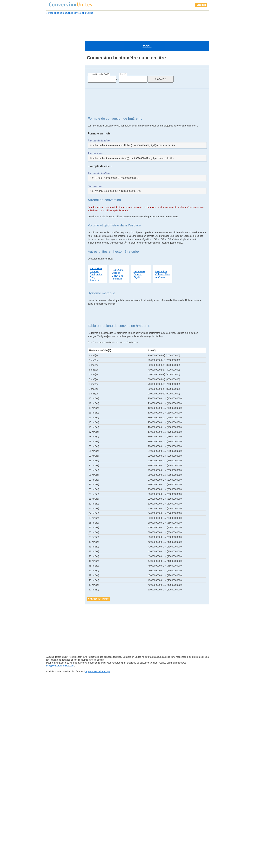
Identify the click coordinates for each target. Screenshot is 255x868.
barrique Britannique (59, 96)
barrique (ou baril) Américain (63, 100)
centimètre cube (57, 121)
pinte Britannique (58, 511)
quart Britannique (58, 532)
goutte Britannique (58, 218)
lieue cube (55, 402)
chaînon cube (56, 129)
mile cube (54, 434)
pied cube (54, 503)
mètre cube (55, 422)
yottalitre (54, 573)
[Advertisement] (127, 26)
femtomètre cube (58, 186)
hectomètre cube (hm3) (99, 60)
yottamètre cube (58, 577)
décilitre (53, 153)
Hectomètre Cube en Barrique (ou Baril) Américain (96, 260)
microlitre (54, 426)
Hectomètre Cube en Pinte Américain (163, 260)
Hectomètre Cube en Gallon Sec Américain (118, 260)
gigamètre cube (57, 206)
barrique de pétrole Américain (64, 105)
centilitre (53, 117)
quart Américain (57, 528)
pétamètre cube (57, 483)
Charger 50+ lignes (98, 585)
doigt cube (54, 161)
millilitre (53, 438)
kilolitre (53, 393)
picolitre (53, 495)
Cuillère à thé (56, 141)
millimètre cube (57, 442)
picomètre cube (57, 499)
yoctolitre (54, 564)
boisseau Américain (58, 109)
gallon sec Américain (59, 198)
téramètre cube (57, 556)
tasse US (54, 544)
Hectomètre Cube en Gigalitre (139, 260)
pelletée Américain (59, 467)
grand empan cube (59, 231)
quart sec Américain (60, 536)
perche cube (56, 475)
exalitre (52, 174)
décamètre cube (57, 149)
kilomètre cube (57, 398)
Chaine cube (55, 125)
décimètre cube (57, 157)
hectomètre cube (58, 239)
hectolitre (53, 235)
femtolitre (54, 182)
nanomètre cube (58, 450)
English (201, 5)
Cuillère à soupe (57, 137)
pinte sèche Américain (61, 516)
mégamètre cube (58, 418)
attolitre (52, 88)
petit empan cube (58, 487)
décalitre (53, 145)
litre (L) (123, 60)
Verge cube (55, 560)
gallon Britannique (58, 194)
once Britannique (58, 459)
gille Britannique (57, 214)
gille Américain (56, 210)
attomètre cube (56, 92)
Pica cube (54, 491)
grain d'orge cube (58, 223)
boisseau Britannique (59, 113)
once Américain (57, 455)
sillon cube (55, 540)
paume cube (56, 463)
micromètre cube (58, 430)
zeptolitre (54, 581)
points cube (55, 520)
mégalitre (54, 414)
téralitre (53, 552)
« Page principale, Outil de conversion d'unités (70, 13)
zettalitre (54, 589)
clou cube (54, 133)
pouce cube (55, 524)
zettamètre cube (58, 593)
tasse (52, 548)
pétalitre (53, 479)
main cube (55, 410)
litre (52, 406)
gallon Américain (57, 190)
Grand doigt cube (58, 227)
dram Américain (57, 170)
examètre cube (56, 178)
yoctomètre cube (58, 568)
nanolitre (54, 446)
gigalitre (53, 202)
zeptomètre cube (58, 585)
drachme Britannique (59, 166)
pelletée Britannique (59, 471)
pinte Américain (57, 507)
